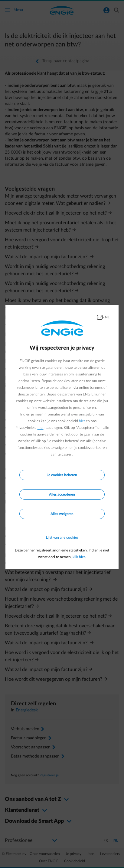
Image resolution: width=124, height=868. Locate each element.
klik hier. (79, 557)
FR (100, 317)
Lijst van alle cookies (62, 537)
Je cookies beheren (62, 475)
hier (82, 421)
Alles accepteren (62, 494)
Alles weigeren (62, 514)
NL (107, 317)
